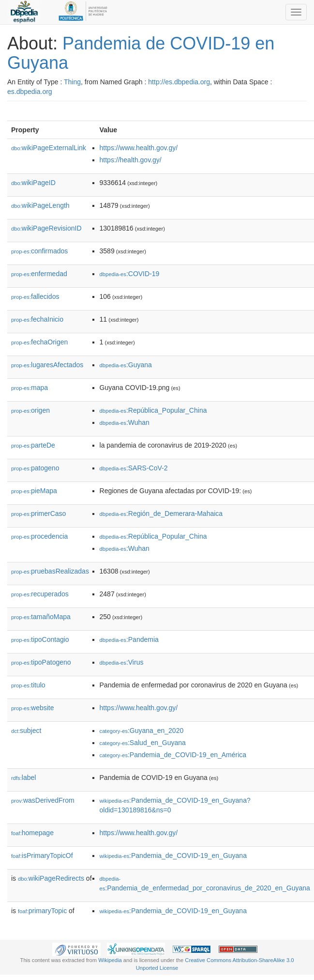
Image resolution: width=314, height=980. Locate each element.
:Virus (122, 662)
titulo (28, 685)
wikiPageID (33, 183)
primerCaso (38, 513)
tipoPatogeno (41, 662)
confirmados (39, 251)
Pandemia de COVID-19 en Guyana (141, 53)
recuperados (40, 594)
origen (30, 410)
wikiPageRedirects (51, 878)
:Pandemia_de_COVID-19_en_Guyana (173, 856)
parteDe (33, 445)
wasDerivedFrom (43, 800)
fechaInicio (37, 319)
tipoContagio (40, 639)
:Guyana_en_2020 (142, 731)
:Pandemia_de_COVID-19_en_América (173, 755)
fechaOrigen (39, 342)
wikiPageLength (40, 205)
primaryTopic (42, 911)
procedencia (39, 536)
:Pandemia (129, 639)
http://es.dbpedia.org (179, 82)
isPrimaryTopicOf (42, 856)
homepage (32, 833)
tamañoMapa (41, 617)
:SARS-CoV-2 (134, 468)
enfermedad (39, 274)
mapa (30, 388)
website (33, 708)
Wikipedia (110, 960)
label (23, 778)
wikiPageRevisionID (46, 228)
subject (26, 731)
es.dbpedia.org (30, 92)
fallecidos (35, 296)
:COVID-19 (130, 274)
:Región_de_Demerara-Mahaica (161, 513)
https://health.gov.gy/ (131, 160)
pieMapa (34, 491)
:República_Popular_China (153, 410)
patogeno (35, 468)
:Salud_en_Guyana (143, 743)
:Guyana (126, 365)
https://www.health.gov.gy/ (139, 148)
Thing (72, 82)
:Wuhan (125, 422)
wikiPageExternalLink (49, 148)
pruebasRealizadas (50, 571)
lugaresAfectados (47, 365)
